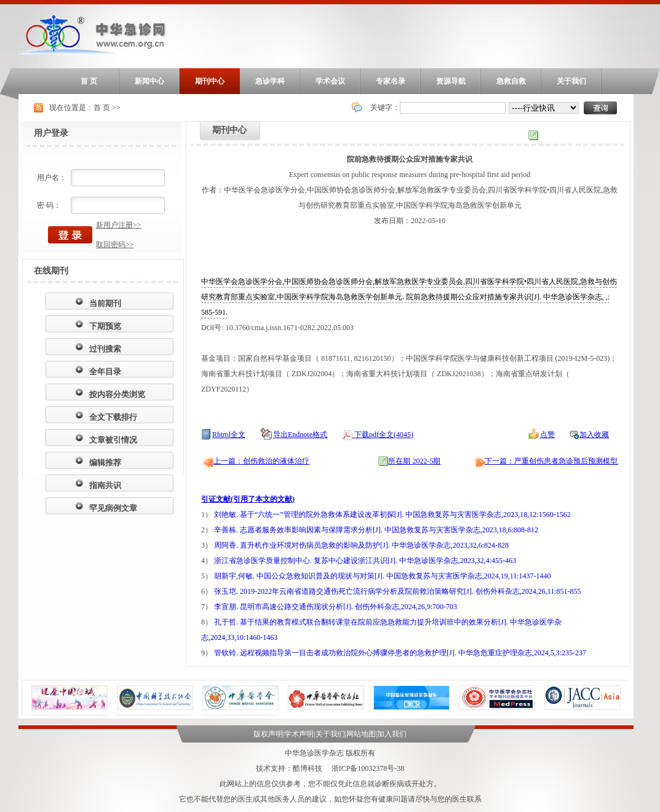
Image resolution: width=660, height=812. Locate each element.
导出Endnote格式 (300, 435)
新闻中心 (149, 81)
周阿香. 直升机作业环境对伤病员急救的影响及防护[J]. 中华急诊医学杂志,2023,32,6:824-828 (361, 545)
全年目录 (105, 372)
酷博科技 (308, 768)
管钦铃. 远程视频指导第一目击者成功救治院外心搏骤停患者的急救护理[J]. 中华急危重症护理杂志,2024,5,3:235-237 (400, 653)
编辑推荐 (105, 463)
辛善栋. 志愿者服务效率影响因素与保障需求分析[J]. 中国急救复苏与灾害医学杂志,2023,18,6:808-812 (376, 530)
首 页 (89, 81)
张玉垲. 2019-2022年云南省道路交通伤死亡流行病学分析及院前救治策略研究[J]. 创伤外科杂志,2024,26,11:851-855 (398, 591)
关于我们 (571, 81)
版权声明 (268, 734)
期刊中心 (210, 81)
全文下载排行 (113, 417)
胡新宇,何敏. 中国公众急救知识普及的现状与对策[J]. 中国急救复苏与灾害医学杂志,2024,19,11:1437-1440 (383, 576)
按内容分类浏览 (117, 394)
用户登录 (51, 133)
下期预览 (105, 326)
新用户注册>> (119, 225)
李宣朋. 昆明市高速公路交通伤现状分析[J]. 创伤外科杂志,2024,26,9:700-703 (336, 607)
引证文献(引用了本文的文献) (248, 499)
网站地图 (361, 734)
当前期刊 (105, 303)
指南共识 (105, 485)
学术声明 (299, 734)
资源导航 (451, 81)
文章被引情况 (113, 440)
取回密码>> (115, 245)
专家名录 (391, 81)
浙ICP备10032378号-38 (368, 768)
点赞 (547, 435)
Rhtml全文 (229, 435)
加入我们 (392, 734)
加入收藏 (594, 435)
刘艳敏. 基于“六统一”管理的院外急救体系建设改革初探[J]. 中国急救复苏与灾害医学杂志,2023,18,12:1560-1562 (392, 514)
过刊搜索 (105, 349)
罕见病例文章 (113, 508)
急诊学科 (270, 81)
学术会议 (330, 81)
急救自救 (511, 81)
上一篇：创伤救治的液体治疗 (261, 461)
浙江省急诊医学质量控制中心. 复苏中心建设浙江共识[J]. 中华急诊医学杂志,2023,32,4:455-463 (365, 561)
